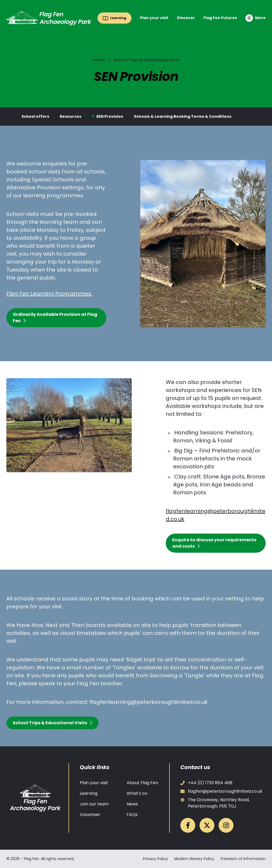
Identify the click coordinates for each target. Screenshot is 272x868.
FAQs (132, 815)
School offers (35, 116)
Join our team (94, 804)
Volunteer (90, 815)
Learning (89, 793)
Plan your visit (154, 18)
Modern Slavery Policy (194, 859)
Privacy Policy (155, 859)
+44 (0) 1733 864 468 (206, 783)
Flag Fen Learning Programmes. (49, 294)
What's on (137, 793)
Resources (71, 116)
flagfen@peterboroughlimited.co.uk (221, 791)
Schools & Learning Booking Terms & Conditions (183, 116)
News (132, 804)
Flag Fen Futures (220, 18)
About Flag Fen (142, 783)
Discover (186, 18)
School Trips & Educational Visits (147, 60)
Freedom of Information (243, 859)
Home (98, 60)
